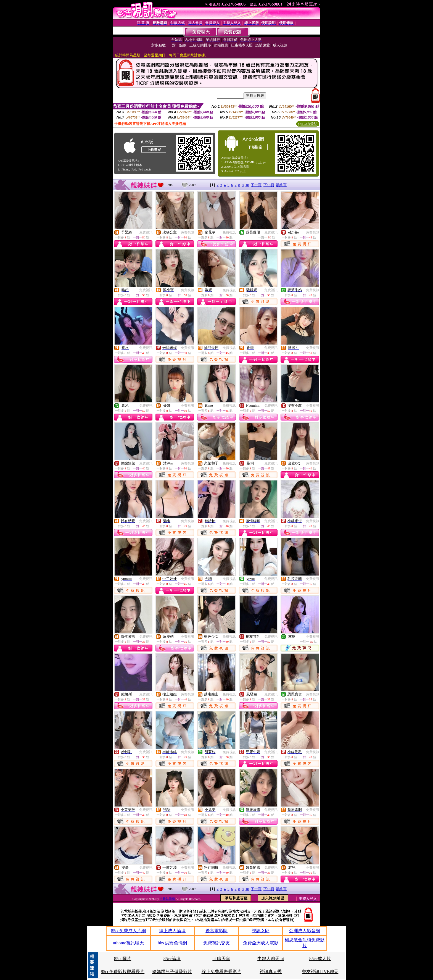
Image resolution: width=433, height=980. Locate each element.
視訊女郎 (261, 931)
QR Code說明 (308, 124)
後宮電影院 (216, 931)
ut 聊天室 (221, 959)
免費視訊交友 (216, 943)
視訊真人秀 (271, 972)
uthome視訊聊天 (128, 943)
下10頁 (269, 185)
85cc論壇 (172, 959)
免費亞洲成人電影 (261, 943)
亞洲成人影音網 (305, 931)
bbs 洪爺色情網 (172, 943)
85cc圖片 (123, 959)
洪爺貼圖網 (168, 899)
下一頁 (256, 185)
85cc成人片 (320, 959)
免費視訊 (146, 232)
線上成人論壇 (172, 931)
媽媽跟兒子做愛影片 (172, 972)
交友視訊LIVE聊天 (320, 972)
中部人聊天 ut (271, 959)
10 (247, 185)
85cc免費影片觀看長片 (123, 972)
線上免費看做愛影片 (221, 972)
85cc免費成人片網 (128, 931)
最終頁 (281, 185)
